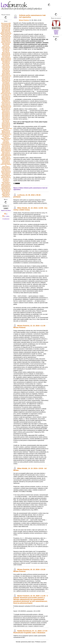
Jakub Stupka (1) (6, 115)
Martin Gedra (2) (6, 92)
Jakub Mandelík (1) (6, 182)
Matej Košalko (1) (6, 195)
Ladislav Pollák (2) (6, 80)
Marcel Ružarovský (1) (6, 94)
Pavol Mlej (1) (6, 142)
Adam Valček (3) (6, 61)
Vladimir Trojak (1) (6, 158)
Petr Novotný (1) (6, 145)
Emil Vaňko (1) (6, 95)
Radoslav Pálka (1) (6, 168)
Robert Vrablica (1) (6, 105)
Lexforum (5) (6, 46)
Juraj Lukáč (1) (6, 192)
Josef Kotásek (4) (6, 56)
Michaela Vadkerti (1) (6, 159)
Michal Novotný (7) (6, 39)
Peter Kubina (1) (6, 162)
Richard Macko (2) (6, 89)
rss (6, 214)
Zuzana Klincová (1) (6, 103)
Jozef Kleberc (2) (6, 81)
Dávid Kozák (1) (6, 167)
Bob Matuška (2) (6, 85)
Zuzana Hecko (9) (6, 38)
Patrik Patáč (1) (6, 101)
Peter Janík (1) (6, 122)
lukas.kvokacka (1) (6, 97)
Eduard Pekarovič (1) (6, 178)
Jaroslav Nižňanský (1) (6, 155)
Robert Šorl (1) (6, 193)
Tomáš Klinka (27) (6, 28)
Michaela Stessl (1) (6, 109)
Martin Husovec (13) (6, 32)
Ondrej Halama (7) (6, 40)
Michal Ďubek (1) (6, 126)
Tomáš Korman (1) (6, 146)
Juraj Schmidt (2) (6, 71)
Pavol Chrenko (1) (6, 160)
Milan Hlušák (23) (6, 31)
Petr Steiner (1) (6, 135)
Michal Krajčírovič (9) (6, 37)
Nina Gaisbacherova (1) (6, 134)
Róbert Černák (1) (6, 148)
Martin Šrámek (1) (6, 133)
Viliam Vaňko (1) (6, 117)
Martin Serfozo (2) (6, 93)
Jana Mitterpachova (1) (6, 106)
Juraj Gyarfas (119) (6, 24)
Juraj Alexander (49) (6, 26)
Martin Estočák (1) (6, 188)
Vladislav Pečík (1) (6, 99)
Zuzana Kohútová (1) (6, 149)
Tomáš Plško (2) (6, 70)
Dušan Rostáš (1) (6, 136)
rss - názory (6, 216)
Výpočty (56, 34)
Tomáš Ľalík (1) (6, 161)
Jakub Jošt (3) (6, 65)
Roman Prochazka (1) (6, 151)
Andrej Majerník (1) (6, 187)
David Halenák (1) (6, 163)
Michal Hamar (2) (6, 75)
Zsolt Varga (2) (6, 83)
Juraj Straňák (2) (6, 77)
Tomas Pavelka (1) (6, 120)
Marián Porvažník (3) (6, 59)
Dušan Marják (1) (6, 114)
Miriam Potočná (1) (6, 131)
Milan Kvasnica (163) (6, 23)
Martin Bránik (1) (6, 116)
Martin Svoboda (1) (6, 96)
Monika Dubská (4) (6, 55)
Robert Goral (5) (6, 47)
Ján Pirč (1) (6, 181)
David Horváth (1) (6, 123)
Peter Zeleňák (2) (6, 87)
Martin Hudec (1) (6, 127)
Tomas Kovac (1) (6, 104)
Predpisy (56, 32)
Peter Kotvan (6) (6, 43)
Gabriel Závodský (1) (6, 139)
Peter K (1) (6, 141)
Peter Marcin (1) (6, 170)
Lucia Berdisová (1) (6, 169)
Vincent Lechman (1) (6, 172)
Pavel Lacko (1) (6, 111)
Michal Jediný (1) (6, 173)
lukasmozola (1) (6, 112)
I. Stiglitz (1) (6, 137)
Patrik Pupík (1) (6, 143)
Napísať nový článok (6, 210)
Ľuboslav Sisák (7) (6, 41)
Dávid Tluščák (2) (6, 78)
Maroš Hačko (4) (6, 52)
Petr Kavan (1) (6, 121)
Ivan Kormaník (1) (6, 108)
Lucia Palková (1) (6, 174)
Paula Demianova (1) (6, 107)
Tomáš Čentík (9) (6, 36)
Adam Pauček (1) (6, 153)
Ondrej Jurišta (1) (6, 124)
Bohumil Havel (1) (6, 125)
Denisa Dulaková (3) (6, 60)
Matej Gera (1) (6, 196)
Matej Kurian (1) (6, 118)
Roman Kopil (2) (6, 90)
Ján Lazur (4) (6, 51)
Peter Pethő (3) (6, 66)
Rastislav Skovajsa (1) (6, 189)
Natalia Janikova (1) (6, 154)
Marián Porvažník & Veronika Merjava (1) (6, 185)
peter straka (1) (6, 183)
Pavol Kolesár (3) (6, 64)
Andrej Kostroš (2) (6, 67)
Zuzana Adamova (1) (6, 171)
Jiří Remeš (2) (6, 69)
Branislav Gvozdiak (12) (6, 33)
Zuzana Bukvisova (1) (6, 144)
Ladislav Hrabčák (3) (6, 58)
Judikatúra (56, 31)
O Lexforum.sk (6, 219)
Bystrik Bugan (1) (6, 98)
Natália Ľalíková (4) (6, 48)
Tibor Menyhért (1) (6, 191)
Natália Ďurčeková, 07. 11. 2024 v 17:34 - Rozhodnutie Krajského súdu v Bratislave (31, 632)
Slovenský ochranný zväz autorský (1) (6, 129)
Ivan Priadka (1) (6, 180)
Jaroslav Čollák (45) (6, 27)
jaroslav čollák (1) (6, 177)
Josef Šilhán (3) (6, 62)
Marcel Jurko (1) (6, 152)
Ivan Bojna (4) (6, 49)
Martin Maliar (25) (6, 30)
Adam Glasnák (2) (6, 86)
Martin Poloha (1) (6, 113)
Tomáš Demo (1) (6, 157)
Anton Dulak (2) (6, 84)
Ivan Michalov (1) (6, 102)
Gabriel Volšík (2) (6, 74)
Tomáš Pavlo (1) (6, 140)
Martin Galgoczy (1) (6, 150)
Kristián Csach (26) (6, 29)
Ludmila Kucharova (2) (6, 76)
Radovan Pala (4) (6, 54)
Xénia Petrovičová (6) (6, 42)
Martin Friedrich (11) (6, 34)
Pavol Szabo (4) (6, 50)
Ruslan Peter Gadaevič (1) (6, 165)
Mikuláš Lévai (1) (6, 132)
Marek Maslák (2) (6, 88)
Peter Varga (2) (6, 73)
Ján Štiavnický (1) (6, 190)
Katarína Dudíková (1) (6, 176)
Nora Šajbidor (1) (6, 197)
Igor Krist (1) (6, 179)
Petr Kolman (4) (6, 57)
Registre (56, 33)
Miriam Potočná (24, 20)
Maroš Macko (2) (6, 79)
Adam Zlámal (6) (6, 45)
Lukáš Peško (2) (6, 68)
